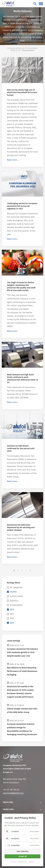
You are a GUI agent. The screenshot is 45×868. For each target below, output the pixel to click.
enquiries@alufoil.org (13, 793)
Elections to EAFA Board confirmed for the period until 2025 (21, 448)
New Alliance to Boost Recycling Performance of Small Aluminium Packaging (22, 671)
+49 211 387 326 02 (11, 790)
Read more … (13, 160)
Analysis (15, 838)
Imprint (32, 862)
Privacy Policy (23, 862)
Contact (14, 862)
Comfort (15, 831)
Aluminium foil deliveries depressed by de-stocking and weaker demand (21, 527)
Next (26, 571)
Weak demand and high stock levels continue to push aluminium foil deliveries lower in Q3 (22, 379)
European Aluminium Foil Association (22, 48)
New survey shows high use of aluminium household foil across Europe (22, 92)
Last (30, 571)
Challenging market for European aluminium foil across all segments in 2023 (22, 206)
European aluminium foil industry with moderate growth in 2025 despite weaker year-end (22, 652)
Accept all (23, 856)
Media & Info (16, 50)
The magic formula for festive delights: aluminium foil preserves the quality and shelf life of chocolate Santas (21, 286)
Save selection (23, 851)
